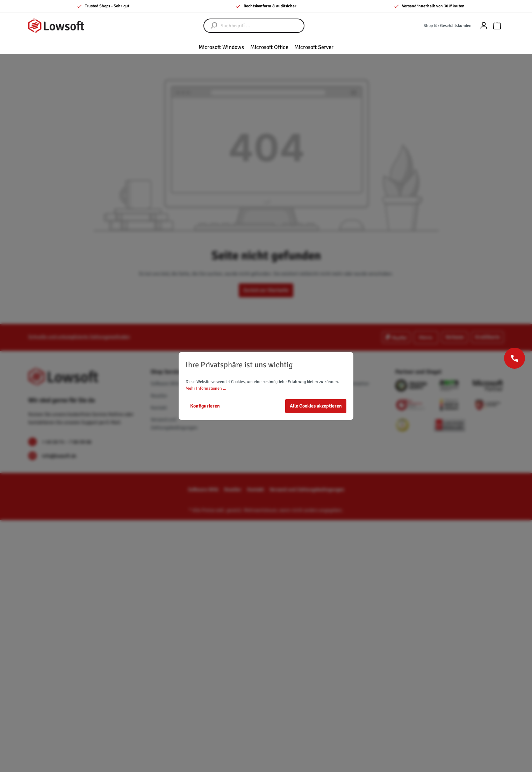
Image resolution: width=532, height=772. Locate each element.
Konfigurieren (205, 406)
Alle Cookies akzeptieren (316, 406)
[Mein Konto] (484, 26)
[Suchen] (210, 26)
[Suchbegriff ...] (261, 26)
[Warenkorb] (497, 26)
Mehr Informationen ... (206, 388)
